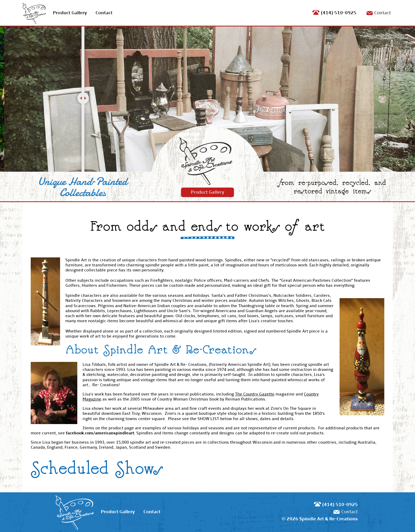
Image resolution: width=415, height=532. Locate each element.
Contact (104, 13)
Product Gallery (70, 13)
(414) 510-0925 (339, 13)
